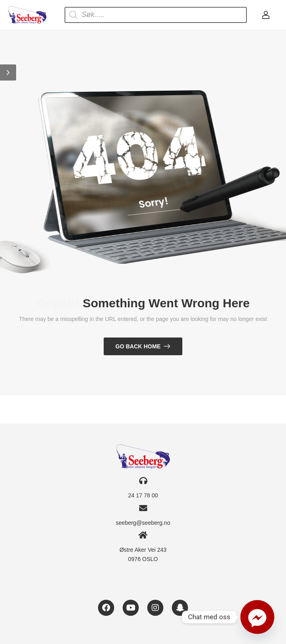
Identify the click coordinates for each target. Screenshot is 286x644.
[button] (8, 72)
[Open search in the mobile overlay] (156, 15)
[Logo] (27, 15)
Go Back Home (138, 346)
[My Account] (266, 15)
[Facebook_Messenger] (257, 617)
